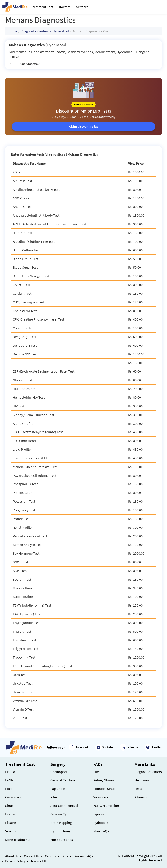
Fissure (11, 823)
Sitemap (140, 797)
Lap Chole (58, 789)
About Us (12, 856)
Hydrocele (101, 823)
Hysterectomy (60, 831)
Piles (9, 789)
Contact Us (32, 856)
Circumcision (15, 797)
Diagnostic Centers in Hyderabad (45, 31)
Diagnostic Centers (148, 772)
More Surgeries (62, 840)
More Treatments (18, 840)
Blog (65, 856)
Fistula (10, 772)
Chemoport (59, 772)
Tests (138, 789)
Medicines (142, 780)
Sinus (9, 806)
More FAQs (101, 831)
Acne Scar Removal (64, 806)
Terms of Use (40, 861)
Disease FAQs (83, 856)
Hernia (10, 814)
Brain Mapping (61, 823)
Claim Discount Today (84, 127)
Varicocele (101, 797)
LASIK (9, 780)
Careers (51, 856)
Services (83, 7)
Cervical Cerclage (63, 780)
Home (13, 31)
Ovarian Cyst (60, 814)
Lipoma (99, 814)
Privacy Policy (15, 861)
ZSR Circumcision (106, 806)
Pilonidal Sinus (104, 789)
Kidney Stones (104, 780)
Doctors (66, 7)
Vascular (11, 831)
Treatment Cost (43, 7)
